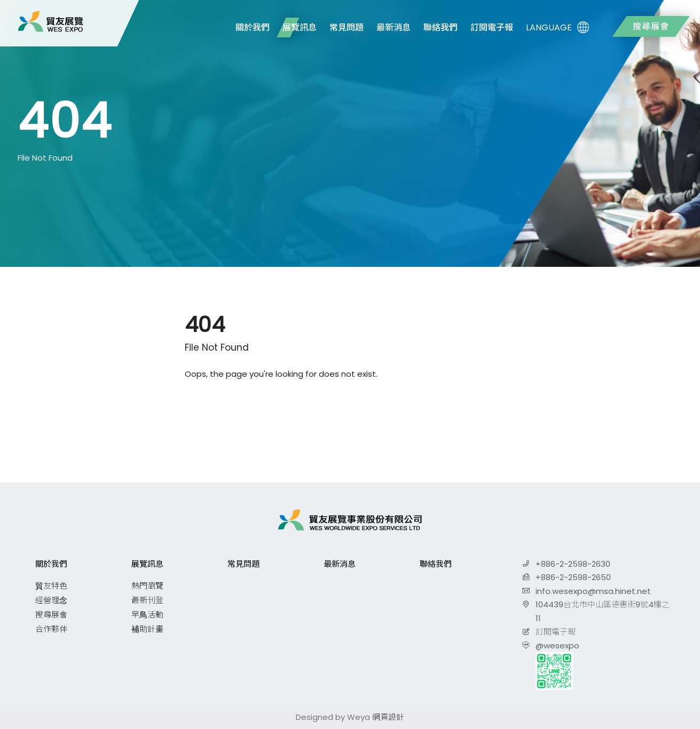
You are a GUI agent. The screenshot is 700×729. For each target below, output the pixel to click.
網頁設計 (388, 717)
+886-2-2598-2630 (573, 564)
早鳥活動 (147, 615)
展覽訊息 (300, 27)
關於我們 (253, 27)
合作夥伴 (51, 629)
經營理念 (51, 600)
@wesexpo (557, 645)
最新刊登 (147, 600)
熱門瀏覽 (147, 586)
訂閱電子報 (492, 27)
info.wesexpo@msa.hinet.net (593, 591)
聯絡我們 (441, 27)
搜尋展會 (651, 26)
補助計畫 (147, 629)
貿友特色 (51, 586)
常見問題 (347, 27)
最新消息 (394, 27)
